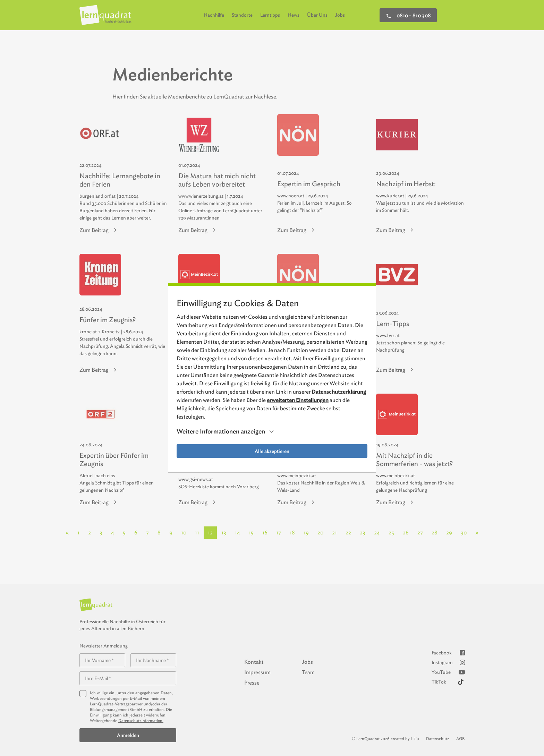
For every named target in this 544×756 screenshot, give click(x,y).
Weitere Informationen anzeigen (221, 432)
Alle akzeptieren (272, 451)
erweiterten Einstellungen (298, 400)
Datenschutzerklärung (339, 392)
